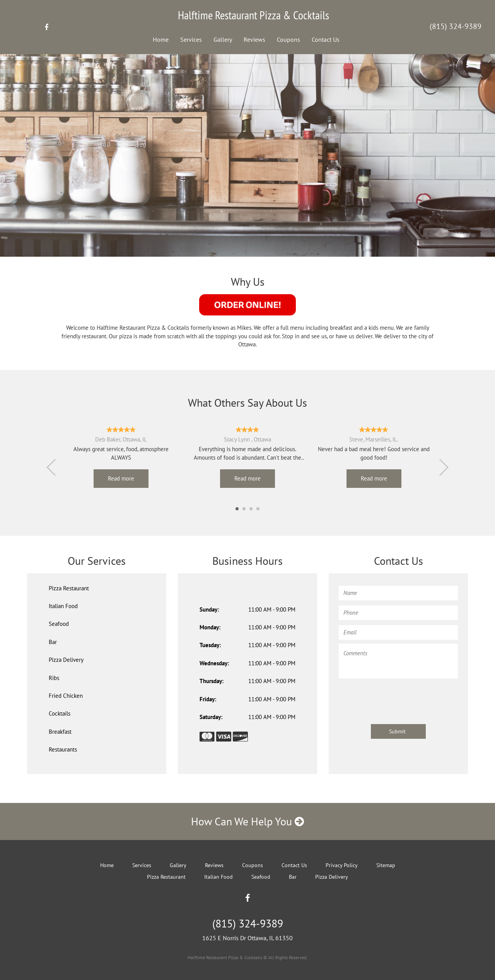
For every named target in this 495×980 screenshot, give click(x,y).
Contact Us (326, 39)
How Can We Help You (247, 821)
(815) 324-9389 (456, 26)
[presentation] (398, 697)
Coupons (288, 39)
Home (161, 39)
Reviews (254, 39)
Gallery (223, 39)
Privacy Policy (342, 865)
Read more (121, 478)
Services (191, 39)
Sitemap (386, 865)
